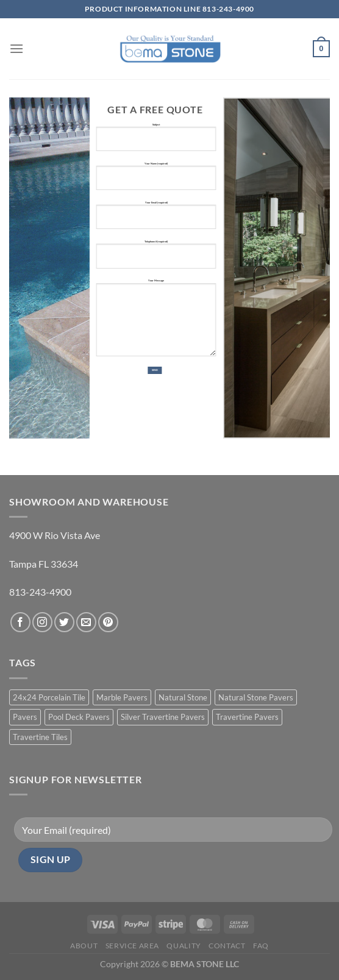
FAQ (261, 946)
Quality (184, 946)
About (84, 946)
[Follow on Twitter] (64, 622)
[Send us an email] (86, 622)
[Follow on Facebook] (20, 622)
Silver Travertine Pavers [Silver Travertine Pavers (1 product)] (163, 717)
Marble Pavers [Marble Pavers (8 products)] (122, 697)
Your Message (156, 322)
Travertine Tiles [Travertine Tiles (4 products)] (40, 737)
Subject (156, 142)
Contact (227, 946)
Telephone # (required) (156, 259)
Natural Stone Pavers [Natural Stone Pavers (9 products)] (256, 697)
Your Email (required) (156, 220)
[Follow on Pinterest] (108, 622)
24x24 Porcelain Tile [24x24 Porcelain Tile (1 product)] (49, 697)
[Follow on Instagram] (42, 622)
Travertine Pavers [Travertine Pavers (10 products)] (247, 717)
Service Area (132, 946)
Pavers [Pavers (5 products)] (25, 717)
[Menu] (16, 48)
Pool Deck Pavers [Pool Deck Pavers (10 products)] (79, 717)
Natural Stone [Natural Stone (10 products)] (183, 697)
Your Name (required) (156, 181)
